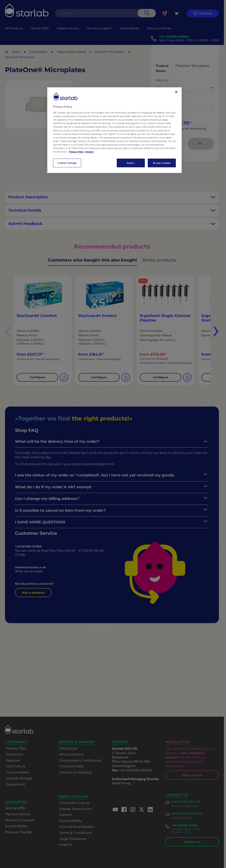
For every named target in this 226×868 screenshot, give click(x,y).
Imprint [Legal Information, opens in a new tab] (89, 152)
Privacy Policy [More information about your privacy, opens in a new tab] (77, 152)
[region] (114, 130)
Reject (131, 163)
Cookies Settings (67, 163)
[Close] (176, 92)
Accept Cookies (162, 163)
